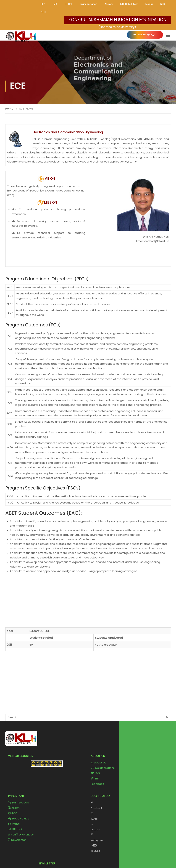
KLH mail (15, 829)
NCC (44, 12)
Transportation (89, 4)
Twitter (129, 816)
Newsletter (17, 840)
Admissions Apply (143, 35)
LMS (55, 4)
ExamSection (18, 802)
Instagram (129, 837)
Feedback (97, 784)
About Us (98, 762)
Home (9, 109)
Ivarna (14, 824)
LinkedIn (129, 826)
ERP (43, 4)
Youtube (129, 848)
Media (149, 4)
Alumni (109, 4)
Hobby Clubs (19, 818)
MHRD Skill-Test (129, 4)
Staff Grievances (21, 834)
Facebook (129, 805)
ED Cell (69, 4)
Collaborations (103, 768)
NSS (163, 4)
